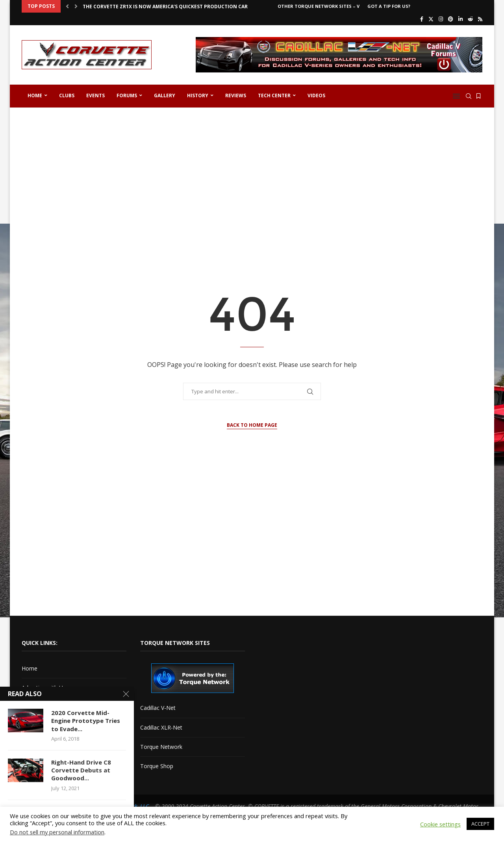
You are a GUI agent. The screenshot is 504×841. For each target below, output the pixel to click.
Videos (316, 95)
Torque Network (161, 747)
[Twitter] (431, 19)
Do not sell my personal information (57, 832)
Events (95, 95)
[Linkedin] (460, 19)
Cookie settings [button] (440, 824)
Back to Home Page (252, 425)
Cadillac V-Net (158, 708)
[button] (67, 6)
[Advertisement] (252, 175)
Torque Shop (157, 766)
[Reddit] (470, 19)
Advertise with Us (44, 688)
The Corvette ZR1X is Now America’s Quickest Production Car (165, 6)
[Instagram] (441, 19)
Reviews (236, 95)
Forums (127, 95)
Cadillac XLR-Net (161, 727)
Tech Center (274, 95)
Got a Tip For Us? (389, 6)
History (198, 95)
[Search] (469, 96)
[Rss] (480, 19)
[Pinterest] (451, 19)
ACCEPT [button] (480, 824)
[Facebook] (422, 19)
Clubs (67, 95)
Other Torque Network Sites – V (319, 6)
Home (35, 95)
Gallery (165, 95)
